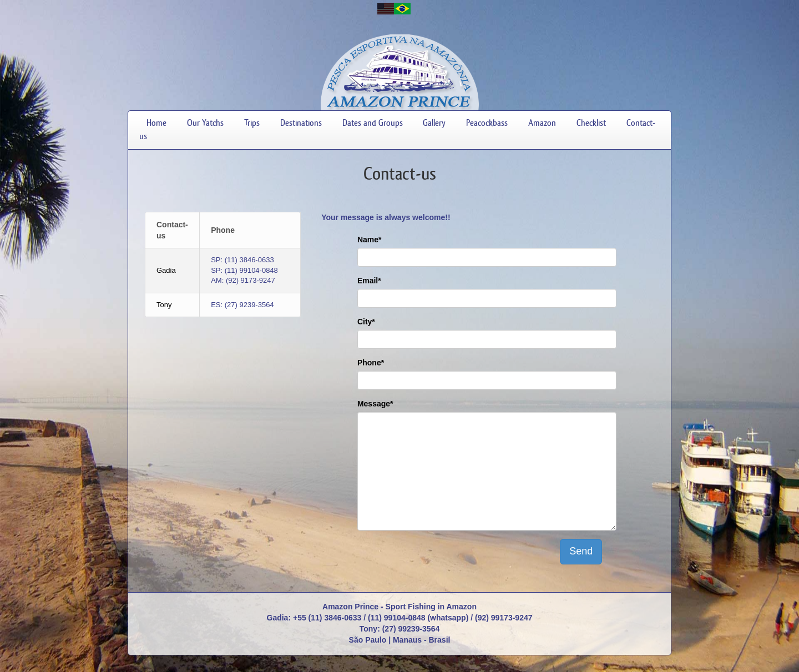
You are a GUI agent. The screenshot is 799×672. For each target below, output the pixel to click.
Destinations (301, 123)
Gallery (434, 123)
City (366, 322)
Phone (371, 363)
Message (375, 404)
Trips (252, 123)
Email (369, 281)
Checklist (591, 123)
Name (370, 240)
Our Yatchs (205, 123)
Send (581, 551)
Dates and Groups (373, 123)
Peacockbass (487, 123)
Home (156, 123)
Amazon (542, 123)
